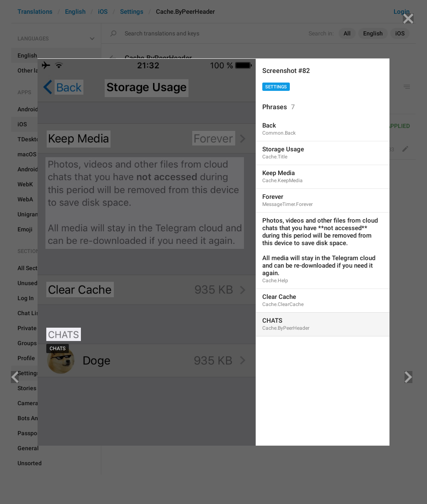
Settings (276, 87)
